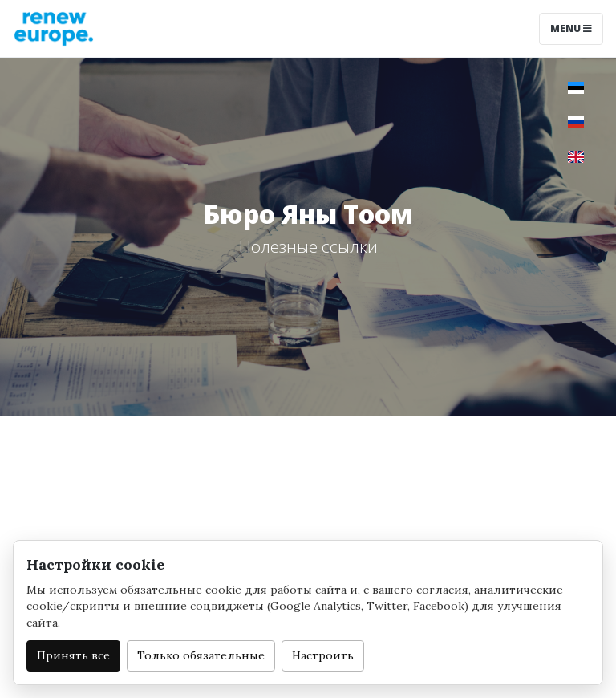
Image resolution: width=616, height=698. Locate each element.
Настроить (323, 655)
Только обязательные (201, 655)
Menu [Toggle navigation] (571, 28)
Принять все (73, 655)
